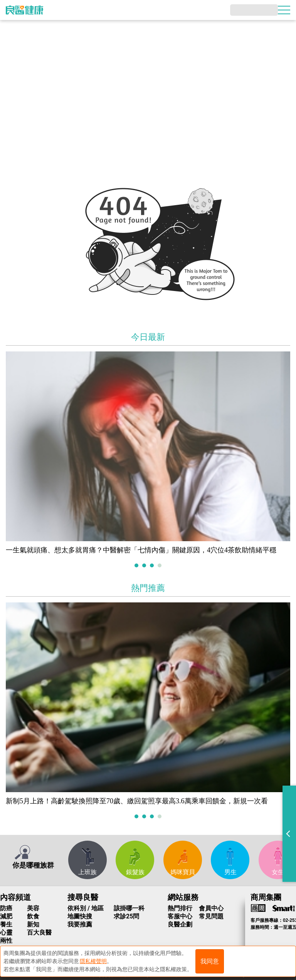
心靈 (6, 932)
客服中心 (180, 916)
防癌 (6, 908)
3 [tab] (153, 566)
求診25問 (126, 916)
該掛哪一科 (129, 908)
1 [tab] (137, 566)
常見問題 (211, 916)
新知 (33, 924)
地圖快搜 (80, 916)
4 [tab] (161, 566)
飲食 (33, 916)
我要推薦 (80, 924)
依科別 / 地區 (86, 908)
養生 (6, 924)
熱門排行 (180, 908)
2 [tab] (145, 566)
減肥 (6, 916)
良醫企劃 (180, 924)
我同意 (210, 961)
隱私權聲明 (93, 961)
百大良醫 (39, 932)
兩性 (6, 941)
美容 (33, 908)
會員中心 (211, 908)
